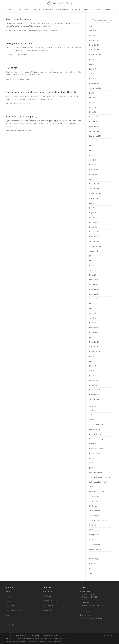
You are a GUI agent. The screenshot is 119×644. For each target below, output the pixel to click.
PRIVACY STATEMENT (23, 639)
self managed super (39, 30)
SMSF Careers (10, 606)
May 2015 (93, 155)
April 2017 (93, 74)
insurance (93, 444)
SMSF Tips (93, 525)
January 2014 (94, 227)
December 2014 (95, 179)
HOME (11, 10)
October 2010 (94, 400)
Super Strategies (95, 544)
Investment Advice (49, 591)
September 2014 (95, 194)
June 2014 (93, 208)
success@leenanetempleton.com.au (95, 618)
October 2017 (94, 50)
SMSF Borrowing (95, 496)
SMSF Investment (95, 501)
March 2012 (93, 323)
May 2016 (93, 102)
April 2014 (93, 217)
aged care (93, 410)
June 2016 (93, 98)
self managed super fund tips (99, 477)
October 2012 (94, 294)
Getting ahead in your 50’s (19, 43)
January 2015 (94, 174)
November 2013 (95, 237)
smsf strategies (24, 104)
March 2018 (93, 35)
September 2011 (95, 352)
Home (8, 591)
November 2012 (95, 289)
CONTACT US (98, 10)
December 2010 (95, 390)
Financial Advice (48, 610)
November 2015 (95, 126)
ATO (91, 415)
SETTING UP (36, 10)
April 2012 (93, 318)
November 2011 (95, 342)
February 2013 (94, 280)
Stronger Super (52, 30)
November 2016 (95, 83)
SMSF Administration (50, 601)
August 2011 (94, 356)
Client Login (10, 625)
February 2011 (94, 380)
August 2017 (94, 59)
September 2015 (95, 136)
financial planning (25, 30)
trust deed (93, 563)
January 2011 (94, 385)
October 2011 (94, 347)
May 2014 (93, 213)
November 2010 (95, 395)
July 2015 (92, 146)
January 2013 (94, 284)
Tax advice (93, 554)
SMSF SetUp (47, 596)
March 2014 (93, 222)
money (92, 458)
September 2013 (95, 246)
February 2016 (94, 117)
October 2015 (94, 131)
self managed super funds (98, 482)
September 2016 (95, 88)
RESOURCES (76, 10)
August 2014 (94, 198)
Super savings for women (18, 19)
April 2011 (93, 371)
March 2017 (93, 79)
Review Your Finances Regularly (21, 116)
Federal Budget (95, 429)
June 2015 (93, 150)
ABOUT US (87, 10)
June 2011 (93, 361)
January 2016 (94, 122)
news (91, 463)
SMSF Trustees (95, 530)
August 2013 (94, 251)
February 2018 (94, 40)
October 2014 (94, 189)
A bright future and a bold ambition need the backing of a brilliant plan (41, 92)
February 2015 (94, 170)
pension (92, 468)
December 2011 (95, 337)
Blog (7, 615)
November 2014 (95, 184)
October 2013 (94, 241)
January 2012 (94, 332)
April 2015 (93, 160)
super (91, 540)
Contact (8, 620)
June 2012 (93, 308)
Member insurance (96, 453)
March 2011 (93, 376)
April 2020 (93, 31)
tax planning (94, 559)
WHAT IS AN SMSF (23, 10)
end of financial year (96, 424)
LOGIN (108, 10)
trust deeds (93, 568)
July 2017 (92, 64)
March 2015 (93, 165)
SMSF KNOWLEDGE (62, 10)
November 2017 (95, 45)
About (8, 596)
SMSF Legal (93, 506)
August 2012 (94, 299)
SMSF (91, 487)
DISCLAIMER (10, 639)
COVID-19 (93, 420)
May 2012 (93, 313)
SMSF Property (94, 511)
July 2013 (92, 256)
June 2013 (93, 261)
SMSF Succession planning (98, 520)
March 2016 (93, 112)
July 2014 (92, 203)
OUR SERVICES (48, 10)
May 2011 (93, 366)
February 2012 (94, 328)
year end (92, 573)
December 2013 (95, 232)
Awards (8, 601)
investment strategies (97, 448)
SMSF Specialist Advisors (14, 610)
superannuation (95, 549)
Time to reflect (13, 68)
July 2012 (92, 304)
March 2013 (93, 275)
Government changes (97, 439)
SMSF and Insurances (97, 492)
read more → (47, 26)
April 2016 (93, 107)
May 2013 (93, 265)
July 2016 (92, 93)
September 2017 (95, 55)
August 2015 (94, 141)
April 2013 (93, 270)
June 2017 (93, 69)
